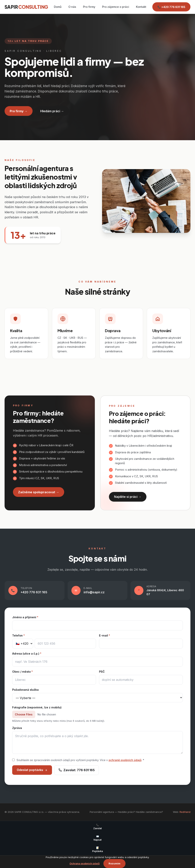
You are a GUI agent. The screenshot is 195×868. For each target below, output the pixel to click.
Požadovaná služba (25, 690)
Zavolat (97, 827)
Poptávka (97, 849)
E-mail (105, 635)
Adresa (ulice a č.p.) (27, 654)
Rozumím (114, 863)
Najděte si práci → (128, 497)
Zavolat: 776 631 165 (77, 770)
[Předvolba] (23, 644)
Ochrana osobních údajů (85, 863)
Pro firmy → (19, 111)
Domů (58, 7)
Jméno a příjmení (25, 617)
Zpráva (17, 728)
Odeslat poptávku (32, 770)
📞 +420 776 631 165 (171, 7)
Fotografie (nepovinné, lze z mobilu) (37, 707)
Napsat (97, 838)
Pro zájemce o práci (116, 7)
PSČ (102, 672)
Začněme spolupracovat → (39, 492)
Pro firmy (89, 7)
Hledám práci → (52, 111)
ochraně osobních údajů (125, 760)
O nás (72, 7)
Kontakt (141, 7)
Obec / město (22, 672)
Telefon (18, 635)
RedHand (185, 812)
